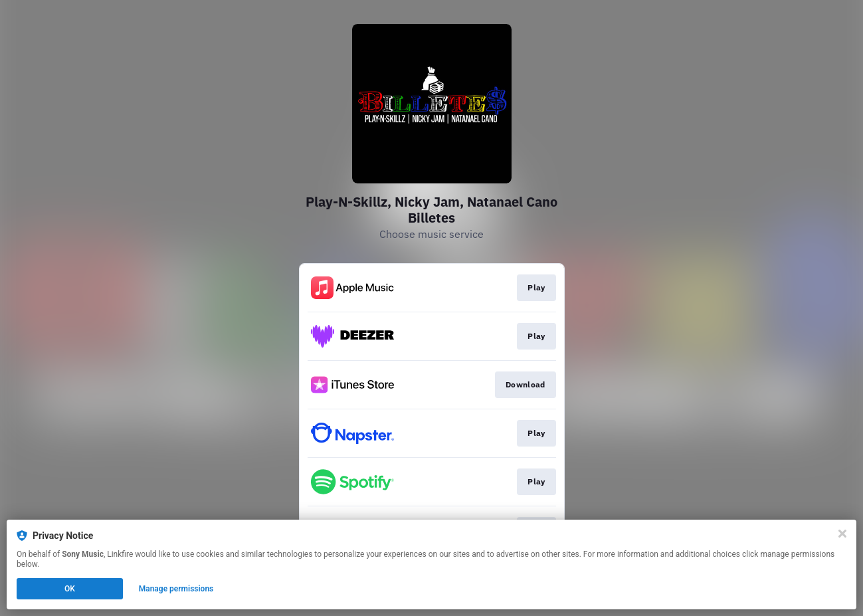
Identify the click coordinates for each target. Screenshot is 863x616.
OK (70, 589)
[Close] (842, 534)
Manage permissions (176, 589)
